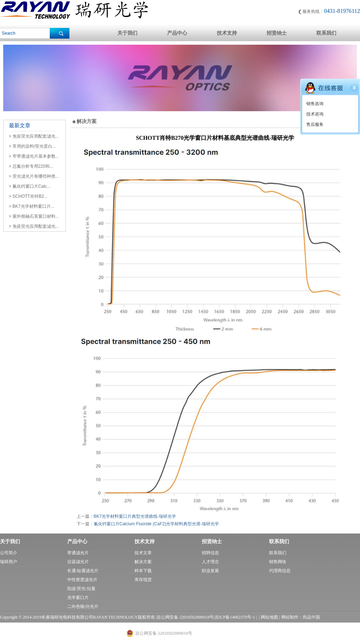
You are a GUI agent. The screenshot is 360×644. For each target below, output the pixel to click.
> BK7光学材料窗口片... (32, 206)
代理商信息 (280, 571)
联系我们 (326, 33)
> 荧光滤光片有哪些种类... (34, 176)
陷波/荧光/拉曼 (81, 589)
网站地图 (269, 617)
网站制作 (290, 617)
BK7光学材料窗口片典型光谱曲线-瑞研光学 (135, 516)
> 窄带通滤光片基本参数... (34, 156)
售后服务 (315, 124)
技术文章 (143, 553)
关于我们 (127, 33)
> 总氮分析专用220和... (31, 166)
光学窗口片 (78, 598)
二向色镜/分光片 (83, 606)
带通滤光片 (78, 553)
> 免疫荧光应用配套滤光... (34, 136)
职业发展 (210, 571)
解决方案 (143, 562)
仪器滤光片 (78, 562)
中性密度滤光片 (82, 580)
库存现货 (143, 580)
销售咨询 (315, 104)
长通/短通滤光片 (83, 571)
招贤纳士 (277, 33)
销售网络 (278, 562)
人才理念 (210, 562)
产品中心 (177, 33)
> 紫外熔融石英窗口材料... (34, 216)
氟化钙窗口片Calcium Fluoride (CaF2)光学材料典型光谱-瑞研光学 (157, 524)
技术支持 (227, 33)
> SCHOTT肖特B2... (28, 196)
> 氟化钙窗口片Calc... (30, 186)
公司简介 (9, 553)
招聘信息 (210, 553)
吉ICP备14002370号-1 (235, 617)
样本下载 (143, 571)
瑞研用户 (9, 562)
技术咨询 (315, 114)
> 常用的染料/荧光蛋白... (33, 146)
